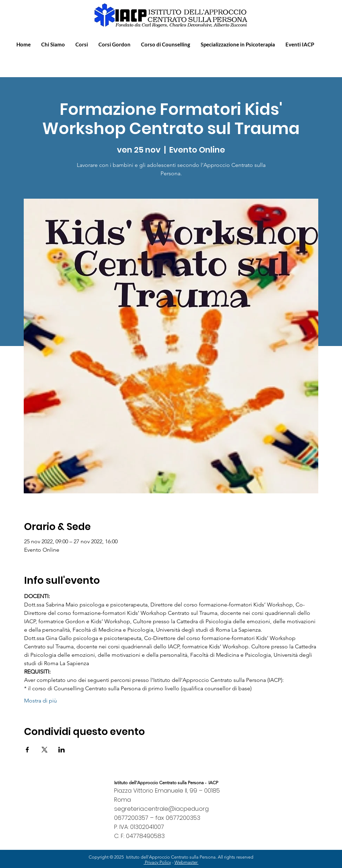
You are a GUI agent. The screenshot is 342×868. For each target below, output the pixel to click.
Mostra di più (40, 701)
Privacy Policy (157, 862)
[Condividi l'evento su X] (44, 750)
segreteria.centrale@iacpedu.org (161, 809)
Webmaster (187, 862)
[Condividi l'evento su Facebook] (27, 750)
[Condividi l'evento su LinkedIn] (62, 750)
